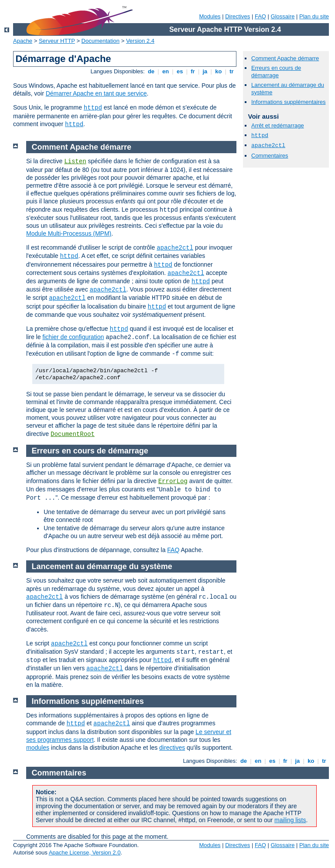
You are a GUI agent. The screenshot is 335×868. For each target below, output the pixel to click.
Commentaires (270, 156)
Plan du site (314, 16)
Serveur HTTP (57, 41)
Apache (23, 41)
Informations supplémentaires (289, 102)
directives (172, 748)
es (180, 71)
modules (38, 748)
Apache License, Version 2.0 (85, 853)
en (165, 71)
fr (193, 71)
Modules (210, 16)
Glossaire (283, 16)
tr (232, 71)
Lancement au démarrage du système (102, 566)
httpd (93, 108)
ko (219, 71)
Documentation (101, 41)
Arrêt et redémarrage (278, 125)
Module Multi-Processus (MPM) (69, 233)
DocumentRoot (73, 434)
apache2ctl (268, 146)
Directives (238, 16)
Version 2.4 (140, 41)
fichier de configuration (73, 337)
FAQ (260, 16)
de (151, 71)
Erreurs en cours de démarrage (276, 72)
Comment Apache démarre (285, 58)
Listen (75, 161)
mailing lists (290, 820)
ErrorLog (173, 481)
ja (205, 71)
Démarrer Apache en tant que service (96, 93)
